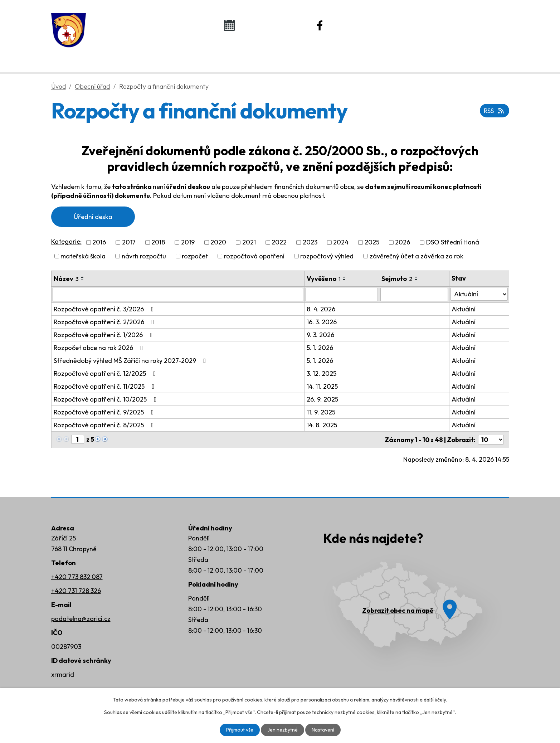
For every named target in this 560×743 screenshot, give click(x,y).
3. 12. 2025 (322, 373)
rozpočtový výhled (327, 256)
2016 (99, 242)
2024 (341, 242)
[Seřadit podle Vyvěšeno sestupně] (345, 280)
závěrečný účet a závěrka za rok (417, 256)
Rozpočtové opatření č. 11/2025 (106, 386)
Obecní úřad (185, 54)
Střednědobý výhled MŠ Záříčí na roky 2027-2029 (131, 361)
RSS (495, 111)
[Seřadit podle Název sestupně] (83, 280)
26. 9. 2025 (322, 399)
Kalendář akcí (268, 25)
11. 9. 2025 (321, 412)
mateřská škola (83, 256)
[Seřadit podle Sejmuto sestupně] (417, 280)
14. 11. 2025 (322, 386)
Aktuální (464, 309)
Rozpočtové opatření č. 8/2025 (105, 425)
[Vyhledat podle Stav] (479, 294)
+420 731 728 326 (76, 591)
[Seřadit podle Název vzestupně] (83, 277)
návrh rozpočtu (144, 256)
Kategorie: (66, 241)
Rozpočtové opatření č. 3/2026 (105, 309)
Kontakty (441, 54)
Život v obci (272, 54)
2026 (403, 242)
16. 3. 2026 (322, 322)
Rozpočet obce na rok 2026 (100, 348)
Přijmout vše (240, 730)
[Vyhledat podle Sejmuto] (414, 295)
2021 (249, 242)
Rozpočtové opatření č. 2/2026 (105, 322)
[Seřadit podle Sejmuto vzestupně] (417, 277)
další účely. (435, 700)
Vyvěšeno (324, 279)
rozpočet (195, 256)
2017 (129, 242)
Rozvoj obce (359, 54)
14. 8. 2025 (322, 425)
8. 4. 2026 (321, 309)
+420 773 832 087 (77, 577)
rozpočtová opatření (254, 256)
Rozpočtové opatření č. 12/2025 (106, 373)
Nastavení (323, 730)
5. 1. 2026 (320, 348)
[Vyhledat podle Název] (178, 295)
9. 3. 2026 (320, 335)
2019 (188, 242)
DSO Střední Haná (453, 242)
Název (66, 279)
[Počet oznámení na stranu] (491, 440)
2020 (218, 242)
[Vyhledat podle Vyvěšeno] (342, 295)
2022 (279, 242)
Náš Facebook (360, 25)
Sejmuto (397, 279)
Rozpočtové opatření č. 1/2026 (105, 335)
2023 (310, 242)
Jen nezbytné (283, 730)
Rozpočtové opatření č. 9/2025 (105, 412)
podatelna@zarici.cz (81, 619)
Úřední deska (93, 217)
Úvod (111, 54)
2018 (158, 242)
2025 (372, 242)
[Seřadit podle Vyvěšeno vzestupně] (345, 277)
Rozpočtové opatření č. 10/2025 (107, 399)
